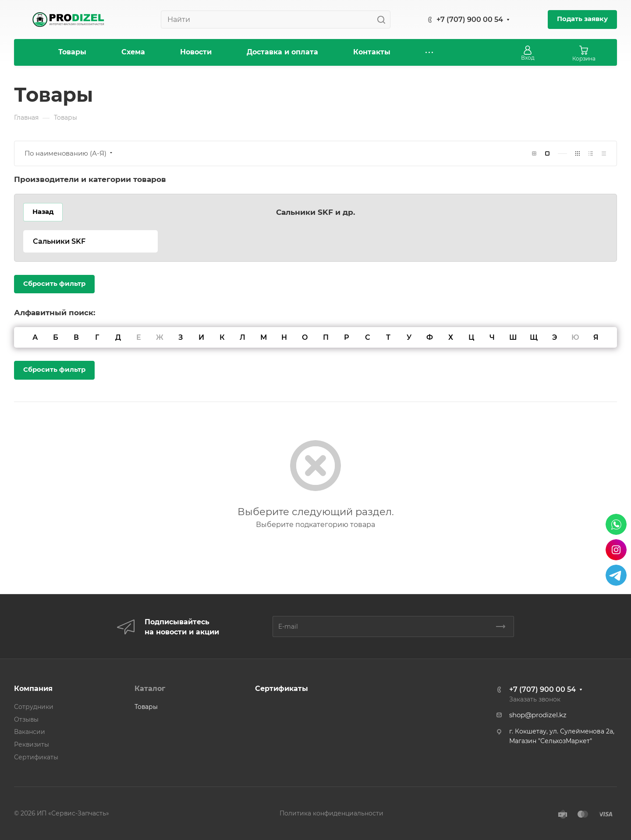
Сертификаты (36, 757)
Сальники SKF (59, 241)
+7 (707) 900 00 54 (470, 20)
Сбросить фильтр (54, 284)
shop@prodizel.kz (538, 715)
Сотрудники (34, 707)
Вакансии (30, 732)
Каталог (150, 689)
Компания (33, 689)
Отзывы (26, 719)
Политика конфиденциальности (331, 813)
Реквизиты (32, 744)
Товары (146, 707)
